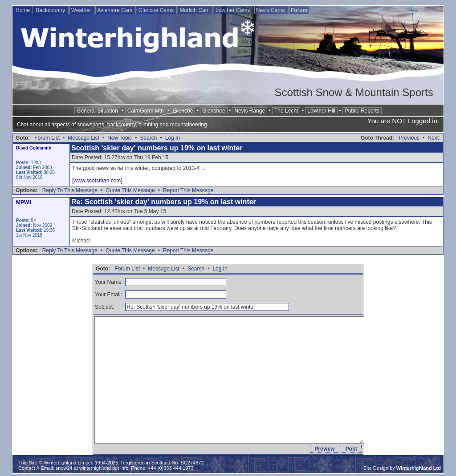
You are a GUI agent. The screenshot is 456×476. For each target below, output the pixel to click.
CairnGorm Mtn (146, 111)
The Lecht (286, 111)
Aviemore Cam (115, 10)
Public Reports (362, 111)
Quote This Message (130, 190)
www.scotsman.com (97, 181)
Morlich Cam (195, 10)
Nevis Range (250, 111)
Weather (82, 10)
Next (433, 138)
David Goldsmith (34, 148)
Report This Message (188, 190)
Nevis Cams (271, 10)
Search (148, 138)
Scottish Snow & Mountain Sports (354, 92)
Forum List (47, 138)
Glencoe (183, 111)
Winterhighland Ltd (419, 468)
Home (23, 10)
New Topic (120, 138)
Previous (409, 138)
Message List (83, 138)
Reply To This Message (70, 190)
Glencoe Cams (157, 10)
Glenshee (214, 111)
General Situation (97, 111)
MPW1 (24, 202)
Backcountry (51, 10)
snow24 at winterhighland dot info (92, 468)
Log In (173, 138)
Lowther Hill (321, 111)
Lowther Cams (234, 10)
